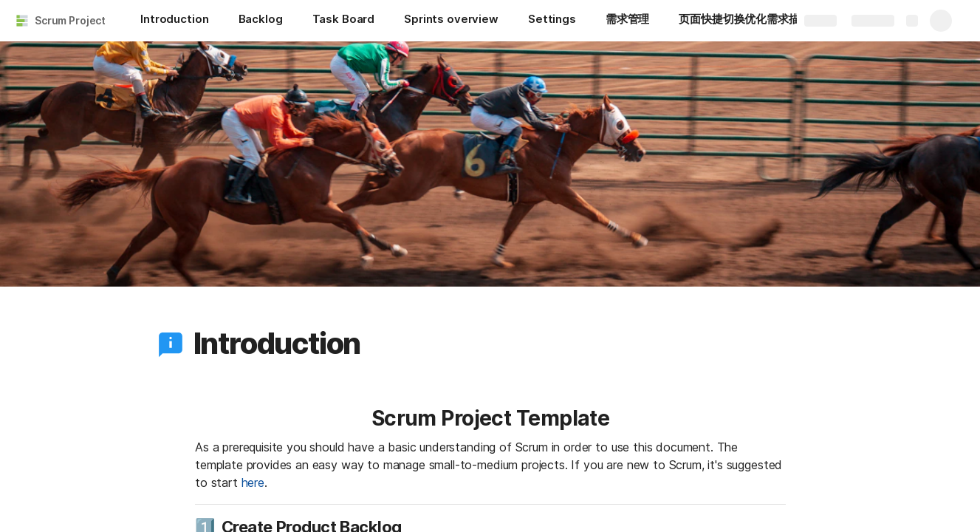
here (252, 482)
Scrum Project (70, 20)
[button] (171, 344)
